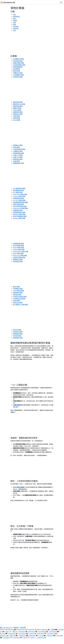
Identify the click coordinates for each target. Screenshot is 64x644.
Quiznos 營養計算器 (19, 196)
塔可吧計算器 (17, 336)
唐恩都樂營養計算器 (19, 212)
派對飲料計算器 (18, 332)
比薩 (14, 22)
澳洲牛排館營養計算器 (20, 216)
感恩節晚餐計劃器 (18, 153)
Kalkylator (22, 632)
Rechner (3, 634)
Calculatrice (23, 634)
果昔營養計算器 (18, 261)
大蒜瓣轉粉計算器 (18, 75)
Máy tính (13, 636)
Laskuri (32, 634)
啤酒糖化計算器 (18, 145)
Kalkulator (32, 632)
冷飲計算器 (16, 116)
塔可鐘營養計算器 (18, 190)
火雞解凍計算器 (18, 151)
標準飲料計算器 (18, 114)
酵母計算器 (16, 71)
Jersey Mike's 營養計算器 (21, 251)
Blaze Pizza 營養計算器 (20, 255)
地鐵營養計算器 (18, 210)
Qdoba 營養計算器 (19, 249)
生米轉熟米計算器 (18, 59)
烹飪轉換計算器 (18, 289)
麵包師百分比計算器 (19, 104)
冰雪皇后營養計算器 (19, 257)
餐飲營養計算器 (18, 293)
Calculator (50, 636)
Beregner (45, 630)
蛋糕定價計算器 (18, 106)
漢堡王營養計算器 (18, 204)
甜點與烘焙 (16, 17)
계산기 (7, 632)
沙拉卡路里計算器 (18, 291)
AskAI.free (41, 638)
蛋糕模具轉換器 (18, 67)
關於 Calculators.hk (6, 628)
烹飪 (14, 15)
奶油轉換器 (16, 69)
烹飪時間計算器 (18, 77)
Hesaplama (22, 636)
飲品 (14, 19)
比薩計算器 (16, 161)
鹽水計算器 (16, 287)
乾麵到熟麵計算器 (18, 63)
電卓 (14, 632)
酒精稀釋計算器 (18, 112)
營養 (14, 24)
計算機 (53, 630)
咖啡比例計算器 (18, 303)
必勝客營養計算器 (18, 198)
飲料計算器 (16, 147)
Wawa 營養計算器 (19, 247)
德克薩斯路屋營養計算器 (20, 202)
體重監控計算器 (18, 259)
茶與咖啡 (16, 28)
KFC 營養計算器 (18, 192)
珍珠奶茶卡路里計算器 (20, 297)
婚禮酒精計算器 (18, 338)
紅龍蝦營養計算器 (18, 243)
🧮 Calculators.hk (8, 2)
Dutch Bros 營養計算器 (20, 194)
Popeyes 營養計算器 (19, 218)
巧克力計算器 (17, 110)
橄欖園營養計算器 (18, 163)
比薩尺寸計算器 (18, 157)
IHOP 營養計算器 (18, 253)
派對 (14, 30)
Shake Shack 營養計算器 (21, 208)
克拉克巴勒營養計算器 (20, 206)
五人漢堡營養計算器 (19, 188)
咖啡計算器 (16, 301)
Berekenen (12, 634)
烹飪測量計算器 (18, 61)
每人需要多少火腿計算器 (20, 305)
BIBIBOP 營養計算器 (19, 214)
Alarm (25, 638)
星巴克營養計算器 (18, 245)
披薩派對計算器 (18, 159)
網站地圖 (23, 628)
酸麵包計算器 (17, 108)
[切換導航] (61, 2)
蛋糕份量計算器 (18, 102)
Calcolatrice (51, 634)
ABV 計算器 (17, 120)
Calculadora (42, 632)
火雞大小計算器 (18, 155)
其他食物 (16, 26)
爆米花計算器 (17, 330)
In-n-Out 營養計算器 (19, 200)
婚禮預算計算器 (18, 334)
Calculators (7, 638)
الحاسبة (41, 636)
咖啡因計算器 (17, 295)
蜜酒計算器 (16, 118)
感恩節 (15, 20)
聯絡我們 (16, 628)
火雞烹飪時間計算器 (19, 149)
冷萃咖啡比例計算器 (19, 299)
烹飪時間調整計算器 (19, 65)
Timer (32, 638)
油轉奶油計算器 (18, 73)
